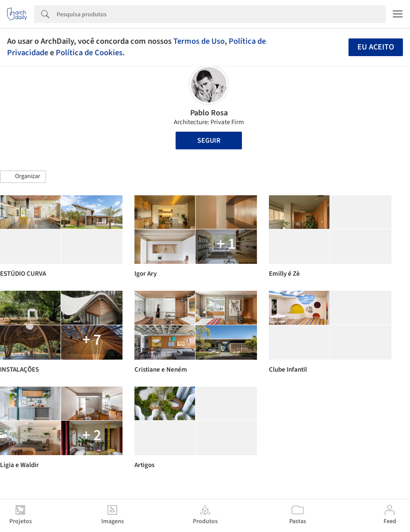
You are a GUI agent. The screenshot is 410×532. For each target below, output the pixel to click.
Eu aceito (376, 47)
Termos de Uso (199, 41)
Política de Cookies (89, 53)
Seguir (209, 141)
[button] (23, 177)
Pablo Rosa (209, 113)
